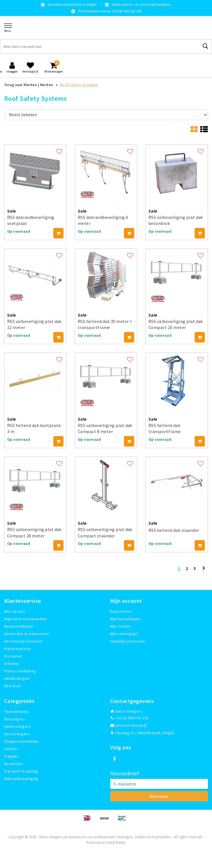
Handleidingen (17, 678)
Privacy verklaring (20, 671)
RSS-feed (13, 686)
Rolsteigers (14, 719)
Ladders (11, 749)
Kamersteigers (17, 726)
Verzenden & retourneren (27, 634)
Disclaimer (13, 656)
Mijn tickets (120, 626)
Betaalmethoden (19, 626)
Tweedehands (17, 712)
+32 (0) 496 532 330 (129, 718)
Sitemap (11, 663)
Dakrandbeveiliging (21, 779)
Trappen (11, 756)
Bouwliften (14, 764)
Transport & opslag (21, 771)
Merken (47, 85)
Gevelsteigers (17, 734)
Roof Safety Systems (79, 85)
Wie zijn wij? (15, 611)
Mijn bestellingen (125, 619)
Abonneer (159, 796)
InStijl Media (116, 842)
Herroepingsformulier (23, 641)
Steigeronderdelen (21, 741)
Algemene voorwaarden (25, 619)
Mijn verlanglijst (124, 634)
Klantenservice (18, 649)
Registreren (121, 611)
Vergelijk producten (128, 641)
